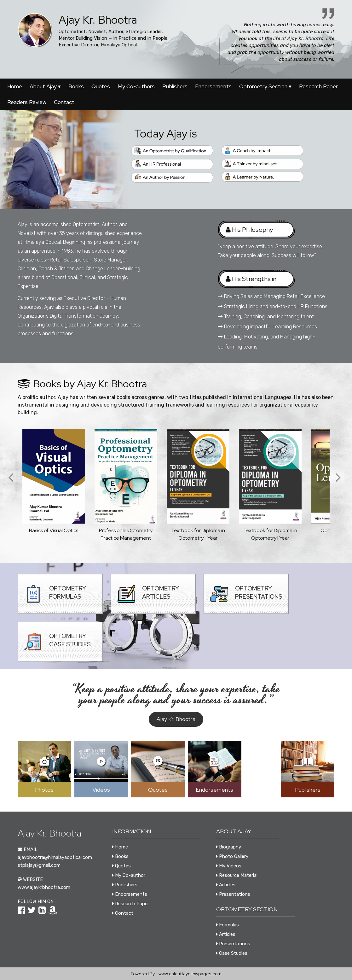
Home (15, 86)
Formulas (228, 925)
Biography (229, 847)
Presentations (233, 894)
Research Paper (318, 86)
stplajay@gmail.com (39, 865)
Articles (226, 885)
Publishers (175, 86)
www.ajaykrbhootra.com (44, 887)
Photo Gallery (232, 856)
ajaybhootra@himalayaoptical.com (55, 857)
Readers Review (27, 102)
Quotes (101, 86)
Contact (64, 102)
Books (76, 86)
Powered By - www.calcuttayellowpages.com (176, 974)
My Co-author (129, 875)
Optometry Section (265, 86)
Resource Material (237, 875)
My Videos (229, 866)
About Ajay (45, 86)
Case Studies (232, 953)
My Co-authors (136, 86)
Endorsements (213, 86)
